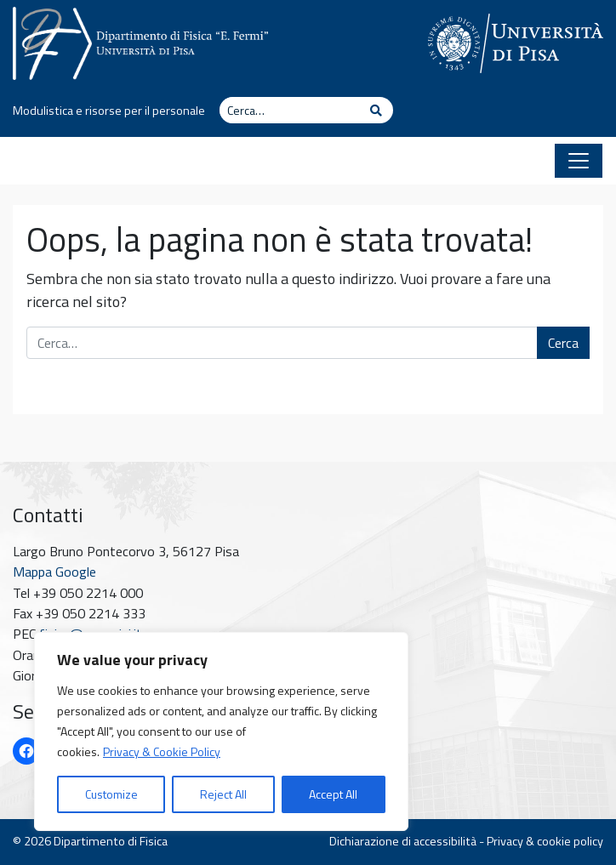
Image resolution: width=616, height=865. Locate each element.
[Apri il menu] (579, 161)
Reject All (223, 794)
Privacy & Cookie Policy (162, 751)
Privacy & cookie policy (545, 841)
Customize (111, 794)
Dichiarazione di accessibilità (403, 841)
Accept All (333, 794)
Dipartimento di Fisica (111, 841)
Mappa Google (54, 572)
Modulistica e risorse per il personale (109, 111)
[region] (221, 731)
